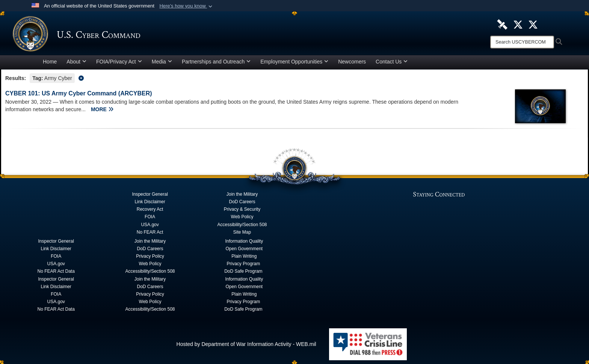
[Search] (522, 42)
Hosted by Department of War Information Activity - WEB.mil (246, 344)
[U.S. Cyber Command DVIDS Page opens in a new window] (502, 24)
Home (50, 62)
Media (162, 62)
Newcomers (352, 62)
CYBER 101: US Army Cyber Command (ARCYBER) (79, 93)
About (76, 62)
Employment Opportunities (294, 62)
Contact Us (392, 62)
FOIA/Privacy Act (119, 62)
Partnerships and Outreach (216, 62)
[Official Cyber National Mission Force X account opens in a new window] (533, 24)
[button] (187, 6)
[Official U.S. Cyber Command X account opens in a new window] (518, 24)
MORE (102, 109)
